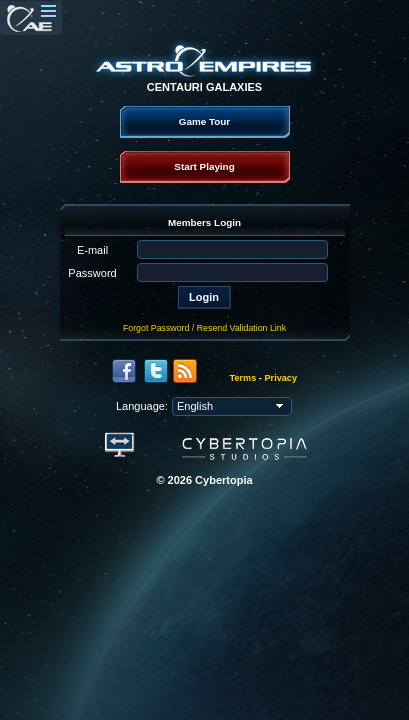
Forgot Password (156, 328)
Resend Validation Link (241, 328)
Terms (243, 378)
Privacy (280, 378)
